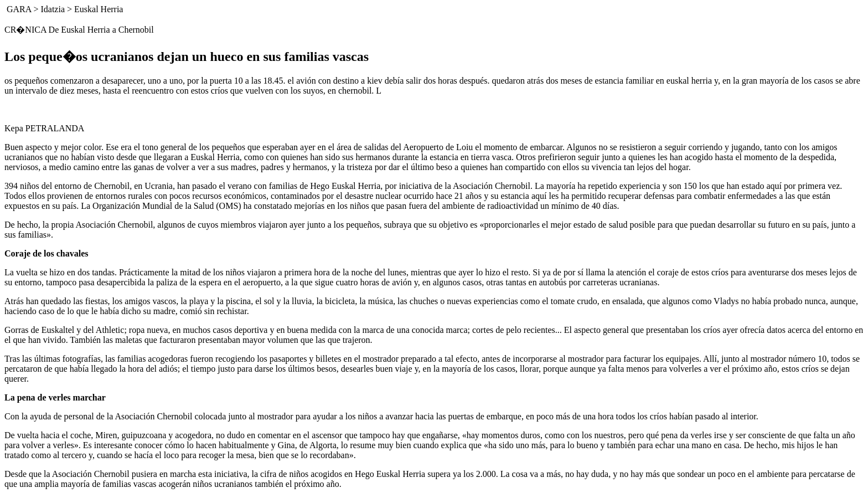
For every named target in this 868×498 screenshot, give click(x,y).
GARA (19, 9)
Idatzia (53, 9)
